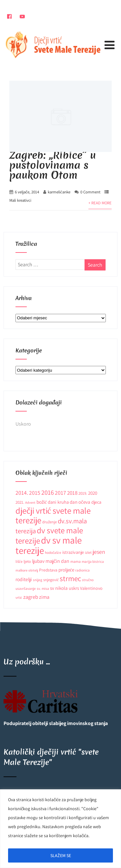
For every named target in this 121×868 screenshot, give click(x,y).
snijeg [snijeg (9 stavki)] (38, 580)
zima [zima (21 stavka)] (44, 597)
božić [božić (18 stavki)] (42, 502)
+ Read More (100, 203)
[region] (60, 829)
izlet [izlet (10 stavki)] (88, 552)
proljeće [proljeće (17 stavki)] (66, 570)
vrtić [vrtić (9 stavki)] (19, 597)
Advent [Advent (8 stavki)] (30, 502)
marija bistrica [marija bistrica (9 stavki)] (93, 561)
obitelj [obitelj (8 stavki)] (33, 570)
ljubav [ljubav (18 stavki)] (38, 561)
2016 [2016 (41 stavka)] (48, 492)
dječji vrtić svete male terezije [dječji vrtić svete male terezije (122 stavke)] (53, 515)
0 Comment (90, 192)
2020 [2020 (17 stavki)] (93, 493)
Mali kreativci (20, 200)
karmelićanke (59, 192)
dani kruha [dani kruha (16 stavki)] (58, 502)
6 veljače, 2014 (27, 192)
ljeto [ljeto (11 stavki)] (27, 561)
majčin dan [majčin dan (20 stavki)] (57, 561)
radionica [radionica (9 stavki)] (82, 570)
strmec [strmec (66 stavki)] (70, 578)
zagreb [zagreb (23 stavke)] (31, 597)
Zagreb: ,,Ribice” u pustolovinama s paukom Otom (53, 165)
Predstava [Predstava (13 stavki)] (48, 570)
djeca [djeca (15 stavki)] (96, 502)
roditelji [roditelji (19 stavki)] (24, 579)
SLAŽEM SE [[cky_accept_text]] (61, 855)
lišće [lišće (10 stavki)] (19, 561)
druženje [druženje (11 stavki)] (50, 522)
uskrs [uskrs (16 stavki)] (74, 588)
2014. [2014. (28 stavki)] (22, 493)
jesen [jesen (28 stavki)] (99, 552)
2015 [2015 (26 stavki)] (35, 493)
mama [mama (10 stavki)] (76, 561)
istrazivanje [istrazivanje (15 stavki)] (73, 552)
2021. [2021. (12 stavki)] (20, 502)
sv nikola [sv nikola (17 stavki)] (59, 588)
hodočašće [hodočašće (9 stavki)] (53, 552)
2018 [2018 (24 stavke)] (72, 493)
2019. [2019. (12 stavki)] (83, 493)
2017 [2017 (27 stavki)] (60, 493)
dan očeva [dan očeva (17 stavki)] (80, 502)
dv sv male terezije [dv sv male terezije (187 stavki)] (49, 545)
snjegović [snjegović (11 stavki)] (51, 580)
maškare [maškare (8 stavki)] (21, 570)
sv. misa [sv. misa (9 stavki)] (43, 588)
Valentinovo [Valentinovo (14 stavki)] (91, 588)
